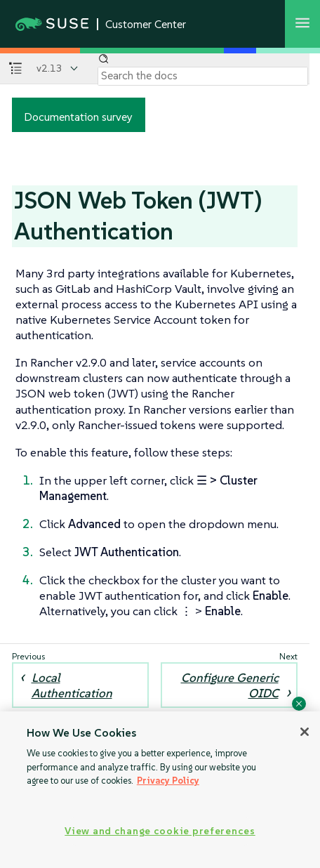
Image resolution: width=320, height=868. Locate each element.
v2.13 (49, 68)
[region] (160, 790)
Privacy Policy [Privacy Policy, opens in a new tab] (168, 781)
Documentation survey (78, 117)
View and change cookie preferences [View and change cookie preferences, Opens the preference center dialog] (160, 831)
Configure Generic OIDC (230, 685)
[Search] (203, 76)
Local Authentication (72, 685)
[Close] (305, 732)
